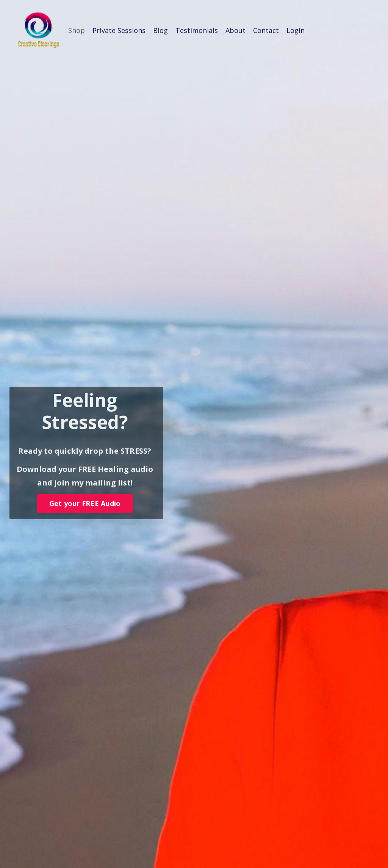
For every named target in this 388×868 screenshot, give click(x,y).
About (235, 30)
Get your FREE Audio (85, 505)
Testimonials (197, 30)
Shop (77, 30)
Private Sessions (119, 30)
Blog (160, 30)
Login (296, 30)
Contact (266, 30)
